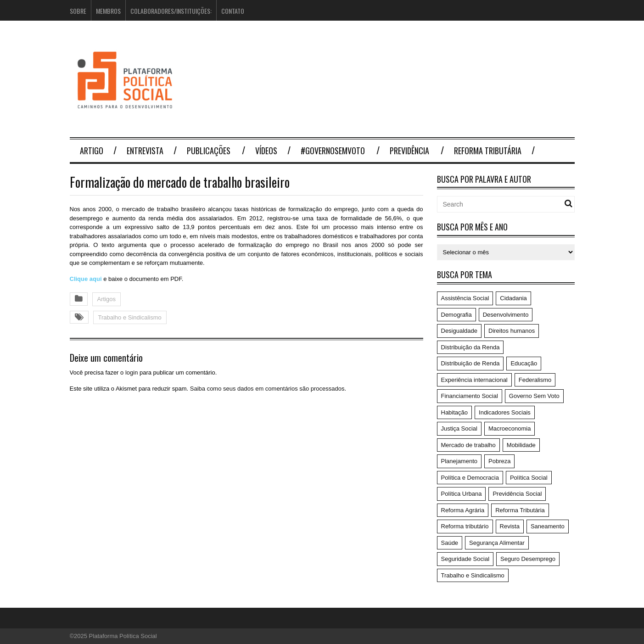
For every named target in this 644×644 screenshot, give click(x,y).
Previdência (409, 151)
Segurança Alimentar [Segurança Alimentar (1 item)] (497, 543)
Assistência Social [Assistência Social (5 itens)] (465, 298)
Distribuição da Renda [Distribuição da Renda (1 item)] (470, 347)
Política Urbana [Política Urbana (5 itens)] (462, 494)
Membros (108, 11)
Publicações (209, 151)
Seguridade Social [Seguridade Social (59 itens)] (465, 559)
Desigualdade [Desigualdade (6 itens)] (459, 331)
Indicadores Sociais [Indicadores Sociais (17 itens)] (505, 412)
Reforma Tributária (488, 151)
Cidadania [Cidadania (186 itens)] (513, 298)
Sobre (78, 11)
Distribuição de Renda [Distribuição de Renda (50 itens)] (470, 363)
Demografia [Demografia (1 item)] (456, 315)
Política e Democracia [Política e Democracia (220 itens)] (470, 478)
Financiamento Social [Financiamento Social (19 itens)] (470, 396)
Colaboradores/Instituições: (171, 11)
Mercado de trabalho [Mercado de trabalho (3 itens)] (468, 445)
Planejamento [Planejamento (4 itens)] (459, 461)
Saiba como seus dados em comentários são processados (267, 389)
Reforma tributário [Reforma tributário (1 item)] (465, 526)
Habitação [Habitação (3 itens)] (455, 412)
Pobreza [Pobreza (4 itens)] (499, 461)
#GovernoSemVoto (333, 151)
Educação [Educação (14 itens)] (524, 363)
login (132, 372)
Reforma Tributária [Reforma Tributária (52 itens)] (520, 510)
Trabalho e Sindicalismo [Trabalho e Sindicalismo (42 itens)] (473, 575)
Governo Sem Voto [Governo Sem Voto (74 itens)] (534, 396)
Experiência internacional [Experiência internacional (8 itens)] (474, 380)
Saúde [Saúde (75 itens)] (450, 543)
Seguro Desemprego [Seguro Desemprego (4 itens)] (528, 559)
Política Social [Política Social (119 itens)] (529, 478)
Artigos (106, 299)
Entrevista (145, 151)
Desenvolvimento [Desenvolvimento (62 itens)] (506, 315)
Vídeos (266, 151)
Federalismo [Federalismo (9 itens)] (535, 380)
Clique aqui (87, 279)
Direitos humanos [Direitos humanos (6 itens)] (512, 331)
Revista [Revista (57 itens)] (510, 526)
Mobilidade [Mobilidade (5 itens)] (521, 445)
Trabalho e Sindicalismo (130, 317)
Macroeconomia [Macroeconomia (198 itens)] (510, 428)
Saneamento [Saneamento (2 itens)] (548, 526)
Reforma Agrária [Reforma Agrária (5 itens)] (463, 510)
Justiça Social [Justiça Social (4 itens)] (459, 428)
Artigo (92, 151)
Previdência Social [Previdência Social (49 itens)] (517, 494)
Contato (233, 11)
